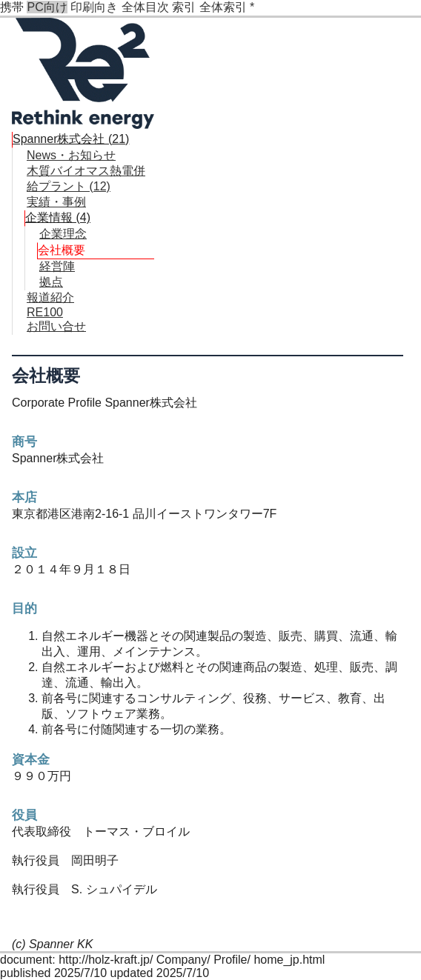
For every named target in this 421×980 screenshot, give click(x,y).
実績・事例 (56, 202)
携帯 (12, 7)
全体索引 (223, 7)
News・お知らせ (71, 155)
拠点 (51, 282)
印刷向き (94, 7)
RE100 (45, 312)
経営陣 (57, 266)
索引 (184, 7)
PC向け (47, 7)
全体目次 (145, 7)
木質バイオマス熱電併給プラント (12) (86, 179)
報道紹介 (50, 297)
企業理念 (63, 234)
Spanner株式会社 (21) (71, 139)
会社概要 (62, 250)
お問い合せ (56, 326)
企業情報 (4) (58, 217)
